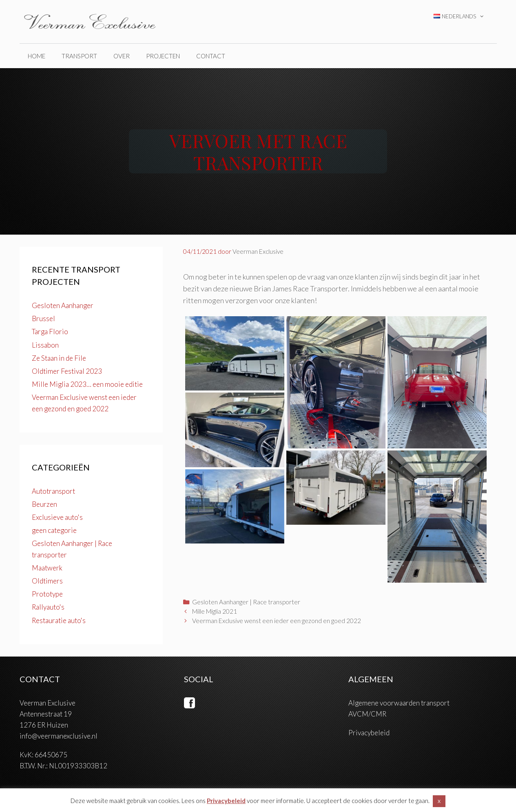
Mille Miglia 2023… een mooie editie (87, 384)
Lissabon (45, 345)
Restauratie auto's (59, 620)
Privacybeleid (369, 733)
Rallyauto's (48, 607)
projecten (163, 56)
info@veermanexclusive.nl (59, 736)
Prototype (47, 594)
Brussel (43, 318)
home (37, 56)
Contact (211, 56)
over (122, 56)
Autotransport (53, 491)
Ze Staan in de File (59, 358)
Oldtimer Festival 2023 (67, 371)
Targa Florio (50, 332)
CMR (379, 714)
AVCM (358, 714)
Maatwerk (47, 568)
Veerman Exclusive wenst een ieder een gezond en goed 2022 (277, 621)
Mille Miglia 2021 (215, 611)
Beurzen (44, 504)
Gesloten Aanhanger (63, 305)
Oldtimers (47, 581)
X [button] (439, 801)
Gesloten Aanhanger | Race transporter (246, 602)
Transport (79, 56)
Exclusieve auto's (57, 517)
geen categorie (54, 530)
